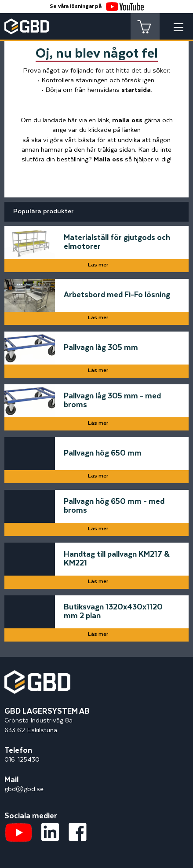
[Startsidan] (37, 675)
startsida (136, 90)
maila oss (127, 120)
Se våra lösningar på (97, 6)
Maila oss (108, 159)
